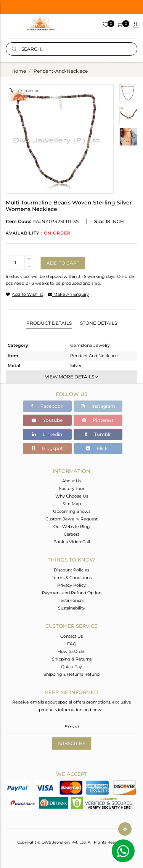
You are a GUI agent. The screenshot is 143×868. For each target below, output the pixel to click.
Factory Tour (72, 488)
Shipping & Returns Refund (71, 674)
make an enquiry (68, 294)
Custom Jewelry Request (71, 519)
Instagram (98, 406)
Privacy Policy (71, 585)
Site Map (72, 504)
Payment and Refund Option (72, 593)
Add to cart (63, 263)
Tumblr (98, 434)
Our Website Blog (72, 527)
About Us (72, 481)
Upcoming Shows (72, 511)
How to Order (72, 651)
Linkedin (47, 434)
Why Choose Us (72, 496)
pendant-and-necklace (61, 71)
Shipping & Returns (72, 659)
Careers (71, 534)
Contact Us (71, 636)
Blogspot (47, 448)
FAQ (72, 644)
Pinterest (98, 420)
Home (19, 71)
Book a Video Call (72, 542)
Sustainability (71, 608)
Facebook (47, 406)
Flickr (98, 448)
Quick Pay (71, 667)
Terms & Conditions (72, 578)
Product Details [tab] (49, 323)
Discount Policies (71, 570)
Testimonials (71, 600)
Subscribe (72, 743)
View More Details (72, 377)
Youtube (47, 420)
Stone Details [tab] (99, 323)
